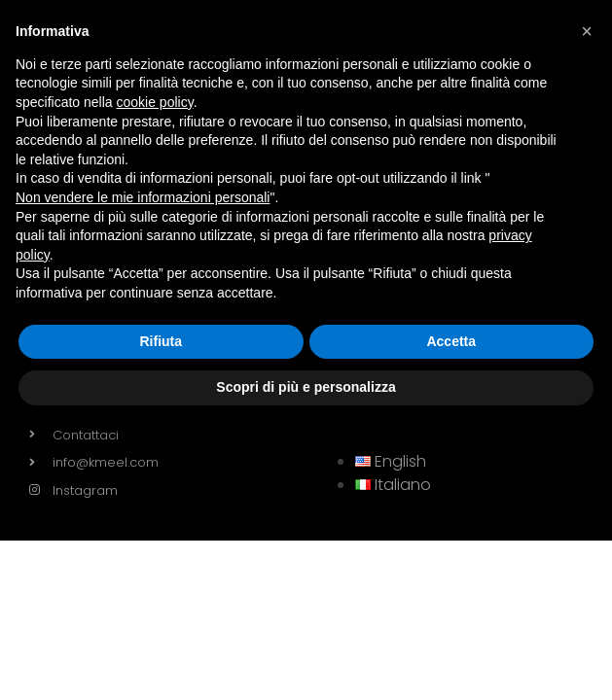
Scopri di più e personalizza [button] (306, 387)
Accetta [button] (451, 341)
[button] (587, 31)
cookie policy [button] (155, 102)
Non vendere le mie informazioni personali (143, 197)
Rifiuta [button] (161, 341)
